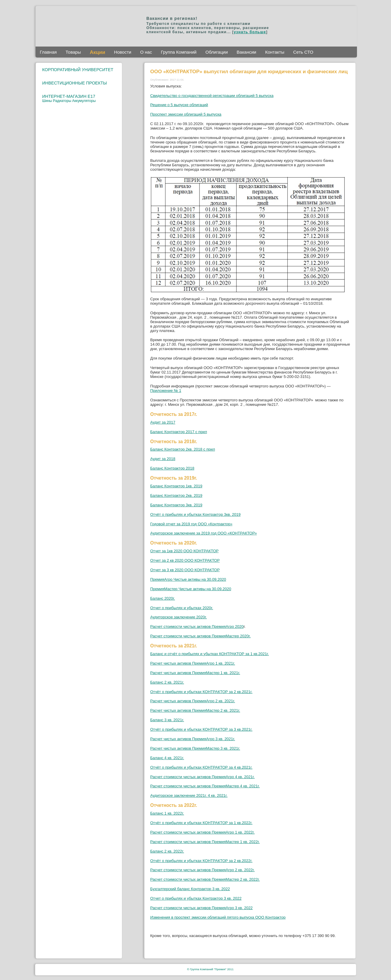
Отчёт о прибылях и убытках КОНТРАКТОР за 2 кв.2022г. (201, 861)
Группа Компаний (179, 52)
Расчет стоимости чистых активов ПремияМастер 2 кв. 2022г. (205, 879)
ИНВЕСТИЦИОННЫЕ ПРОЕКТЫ (75, 83)
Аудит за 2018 (163, 459)
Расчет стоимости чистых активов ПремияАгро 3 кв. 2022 (202, 908)
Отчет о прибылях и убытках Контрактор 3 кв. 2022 (196, 898)
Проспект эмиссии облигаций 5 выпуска (186, 114)
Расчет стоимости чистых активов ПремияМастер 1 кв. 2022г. (205, 842)
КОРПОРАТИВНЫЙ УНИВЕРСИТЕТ (78, 70)
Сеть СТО (303, 52)
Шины (48, 101)
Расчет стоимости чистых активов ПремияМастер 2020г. (201, 636)
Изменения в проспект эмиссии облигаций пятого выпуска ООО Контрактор (218, 917)
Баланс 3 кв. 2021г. (167, 720)
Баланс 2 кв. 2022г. (167, 851)
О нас (146, 52)
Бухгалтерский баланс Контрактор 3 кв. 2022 (190, 889)
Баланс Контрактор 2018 (172, 468)
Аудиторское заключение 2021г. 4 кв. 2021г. (189, 795)
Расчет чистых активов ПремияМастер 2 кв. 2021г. (195, 710)
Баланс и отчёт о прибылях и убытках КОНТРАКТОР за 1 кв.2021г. (210, 654)
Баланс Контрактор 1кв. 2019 (176, 486)
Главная (48, 52)
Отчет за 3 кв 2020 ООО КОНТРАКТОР (185, 570)
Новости (123, 52)
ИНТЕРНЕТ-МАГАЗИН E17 (69, 96)
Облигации (217, 52)
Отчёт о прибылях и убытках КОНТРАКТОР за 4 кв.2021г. (201, 767)
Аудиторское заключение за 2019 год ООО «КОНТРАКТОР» (204, 533)
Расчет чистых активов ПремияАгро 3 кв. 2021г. (193, 739)
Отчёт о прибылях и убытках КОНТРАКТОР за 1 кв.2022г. (201, 823)
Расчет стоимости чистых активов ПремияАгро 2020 (197, 627)
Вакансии (247, 52)
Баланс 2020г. (163, 598)
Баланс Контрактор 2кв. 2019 (176, 495)
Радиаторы (63, 101)
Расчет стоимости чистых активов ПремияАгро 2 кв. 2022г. (203, 870)
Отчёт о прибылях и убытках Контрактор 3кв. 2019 (195, 514)
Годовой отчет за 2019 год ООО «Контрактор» (192, 524)
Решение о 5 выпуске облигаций (179, 105)
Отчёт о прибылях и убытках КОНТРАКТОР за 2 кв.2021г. (201, 692)
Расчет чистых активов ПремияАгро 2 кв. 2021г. (193, 701)
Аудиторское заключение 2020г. (179, 617)
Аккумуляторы (84, 101)
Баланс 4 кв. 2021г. (167, 758)
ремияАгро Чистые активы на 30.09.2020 (190, 579)
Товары (73, 52)
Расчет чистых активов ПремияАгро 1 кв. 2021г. (193, 663)
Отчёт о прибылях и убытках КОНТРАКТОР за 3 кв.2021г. (201, 729)
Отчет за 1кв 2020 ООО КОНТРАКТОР (185, 551)
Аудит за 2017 (163, 422)
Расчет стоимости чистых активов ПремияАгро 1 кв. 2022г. (203, 832)
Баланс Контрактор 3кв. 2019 (176, 505)
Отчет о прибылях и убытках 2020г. (182, 608)
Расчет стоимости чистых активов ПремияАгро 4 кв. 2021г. (203, 777)
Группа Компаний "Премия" (208, 969)
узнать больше (250, 32)
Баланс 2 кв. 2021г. (167, 682)
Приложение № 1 (166, 391)
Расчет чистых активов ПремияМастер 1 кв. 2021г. (195, 673)
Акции (97, 52)
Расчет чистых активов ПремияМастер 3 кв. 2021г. (195, 748)
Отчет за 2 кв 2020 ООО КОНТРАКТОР (185, 560)
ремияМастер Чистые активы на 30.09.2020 (192, 589)
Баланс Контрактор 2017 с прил (179, 432)
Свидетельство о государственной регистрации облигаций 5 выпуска (212, 96)
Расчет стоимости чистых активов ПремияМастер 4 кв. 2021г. (205, 786)
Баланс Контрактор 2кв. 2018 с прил (183, 449)
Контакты (275, 52)
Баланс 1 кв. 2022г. (167, 813)
